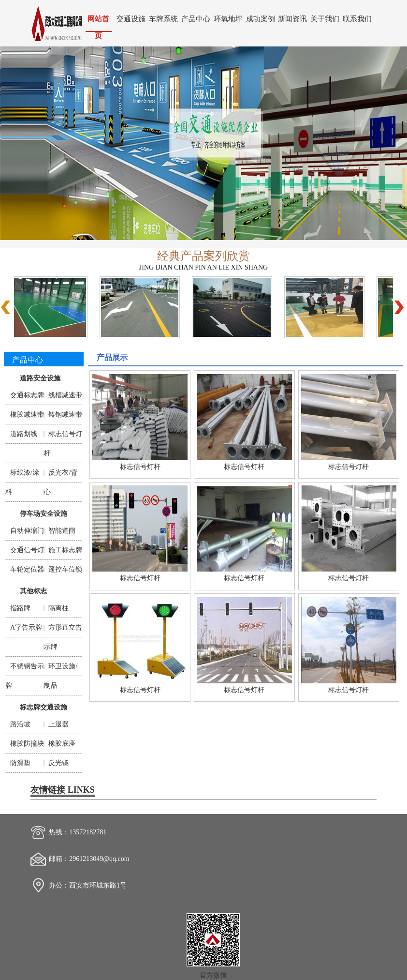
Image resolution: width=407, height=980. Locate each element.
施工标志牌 (65, 550)
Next (391, 141)
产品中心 (196, 19)
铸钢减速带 (65, 415)
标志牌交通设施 (44, 707)
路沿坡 (20, 724)
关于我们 (325, 19)
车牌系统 (163, 19)
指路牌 (20, 608)
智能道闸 (62, 531)
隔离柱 (58, 608)
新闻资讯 (292, 19)
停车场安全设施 (44, 514)
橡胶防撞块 (27, 744)
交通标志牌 (27, 395)
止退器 (58, 724)
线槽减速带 (65, 395)
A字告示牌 (26, 627)
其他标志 (33, 591)
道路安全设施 (40, 378)
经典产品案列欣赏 (203, 256)
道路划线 (24, 434)
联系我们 (357, 19)
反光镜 (58, 763)
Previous (16, 141)
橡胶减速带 (27, 415)
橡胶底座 (62, 744)
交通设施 (131, 19)
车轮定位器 (27, 569)
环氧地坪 (228, 19)
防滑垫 (20, 763)
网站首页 (98, 23)
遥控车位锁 (65, 569)
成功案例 (261, 19)
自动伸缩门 (27, 531)
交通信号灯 (27, 550)
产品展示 (112, 357)
